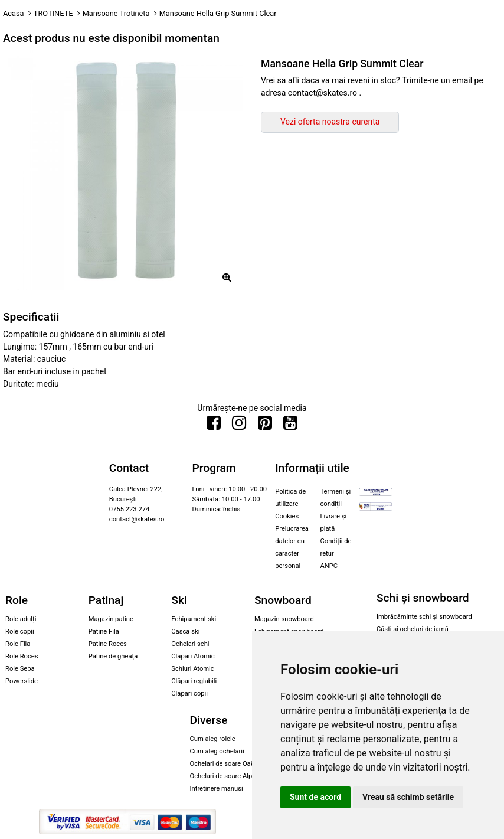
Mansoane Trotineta (116, 13)
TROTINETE (53, 13)
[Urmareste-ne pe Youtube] (290, 426)
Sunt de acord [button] (315, 797)
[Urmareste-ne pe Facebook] (214, 426)
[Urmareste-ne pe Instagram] (239, 426)
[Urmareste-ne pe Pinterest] (265, 426)
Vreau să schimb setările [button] (408, 797)
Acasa (14, 13)
